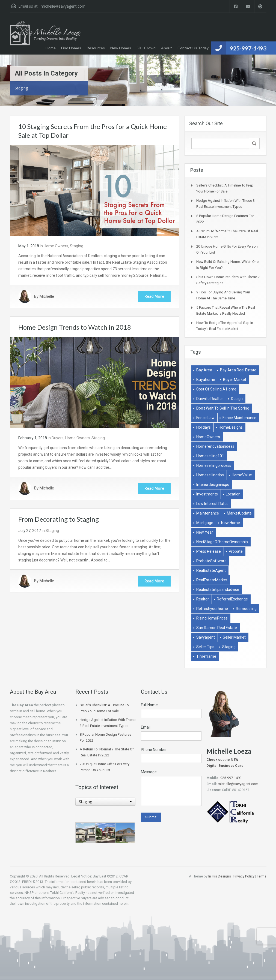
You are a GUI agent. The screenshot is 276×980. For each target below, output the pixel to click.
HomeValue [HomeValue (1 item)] (242, 475)
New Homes (121, 48)
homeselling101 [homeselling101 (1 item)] (210, 456)
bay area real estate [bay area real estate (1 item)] (238, 370)
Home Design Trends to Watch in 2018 (75, 327)
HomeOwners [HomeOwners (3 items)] (208, 437)
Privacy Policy (244, 876)
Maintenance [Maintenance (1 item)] (208, 513)
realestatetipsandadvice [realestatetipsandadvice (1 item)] (218, 590)
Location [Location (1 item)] (233, 494)
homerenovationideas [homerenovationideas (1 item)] (215, 446)
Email (146, 727)
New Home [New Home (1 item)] (231, 523)
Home (51, 48)
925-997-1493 (248, 48)
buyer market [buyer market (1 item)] (235, 380)
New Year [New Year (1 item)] (205, 532)
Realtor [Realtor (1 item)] (203, 599)
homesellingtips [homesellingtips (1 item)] (210, 475)
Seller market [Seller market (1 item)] (234, 637)
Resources (96, 48)
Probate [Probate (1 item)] (236, 551)
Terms (262, 876)
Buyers (58, 438)
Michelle (47, 296)
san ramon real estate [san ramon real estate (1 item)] (217, 628)
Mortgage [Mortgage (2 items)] (205, 523)
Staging (77, 246)
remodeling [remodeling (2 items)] (246, 609)
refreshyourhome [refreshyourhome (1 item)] (212, 609)
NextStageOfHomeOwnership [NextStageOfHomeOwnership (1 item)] (222, 542)
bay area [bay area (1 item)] (204, 370)
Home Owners (56, 246)
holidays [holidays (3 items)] (204, 427)
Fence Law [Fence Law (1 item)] (205, 418)
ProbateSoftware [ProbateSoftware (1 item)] (211, 561)
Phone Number (154, 750)
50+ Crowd (146, 48)
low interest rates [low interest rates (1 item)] (212, 504)
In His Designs (220, 876)
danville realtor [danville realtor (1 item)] (210, 399)
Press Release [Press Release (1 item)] (209, 551)
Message (149, 772)
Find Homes (71, 48)
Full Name (149, 705)
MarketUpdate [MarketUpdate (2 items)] (239, 513)
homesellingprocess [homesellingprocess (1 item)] (214, 465)
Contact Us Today (193, 48)
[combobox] (105, 802)
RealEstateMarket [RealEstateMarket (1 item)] (212, 580)
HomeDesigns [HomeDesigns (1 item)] (231, 427)
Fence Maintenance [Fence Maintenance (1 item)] (239, 418)
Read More (154, 296)
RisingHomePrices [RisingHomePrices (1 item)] (212, 618)
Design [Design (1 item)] (237, 399)
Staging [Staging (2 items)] (229, 647)
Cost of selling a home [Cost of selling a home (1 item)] (216, 389)
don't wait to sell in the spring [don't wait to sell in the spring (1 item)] (223, 408)
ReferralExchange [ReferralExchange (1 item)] (232, 599)
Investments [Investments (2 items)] (207, 494)
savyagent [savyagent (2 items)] (206, 637)
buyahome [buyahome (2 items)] (206, 380)
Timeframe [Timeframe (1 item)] (206, 656)
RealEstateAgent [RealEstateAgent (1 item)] (211, 570)
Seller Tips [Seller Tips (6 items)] (205, 647)
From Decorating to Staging (59, 519)
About (167, 48)
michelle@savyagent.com (63, 6)
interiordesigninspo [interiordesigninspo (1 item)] (213, 485)
